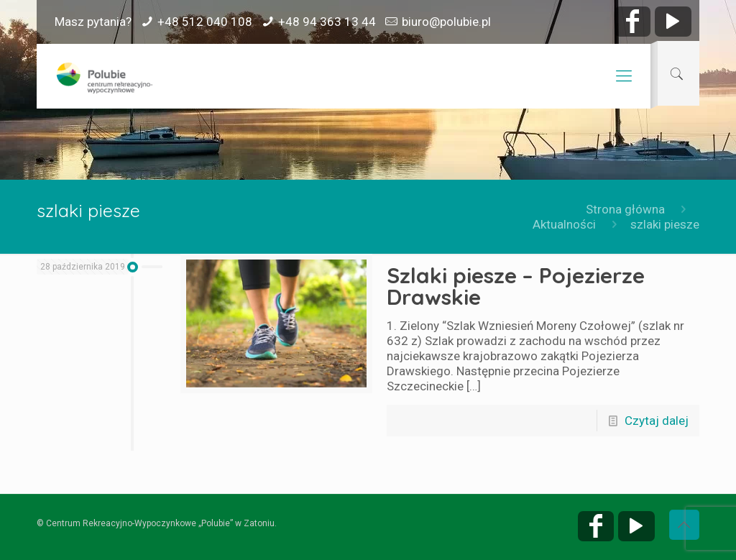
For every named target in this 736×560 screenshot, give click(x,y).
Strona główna (625, 209)
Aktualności (564, 224)
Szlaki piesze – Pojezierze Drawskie (516, 286)
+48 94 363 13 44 (327, 22)
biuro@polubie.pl (446, 22)
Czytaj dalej (657, 421)
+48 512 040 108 (205, 22)
